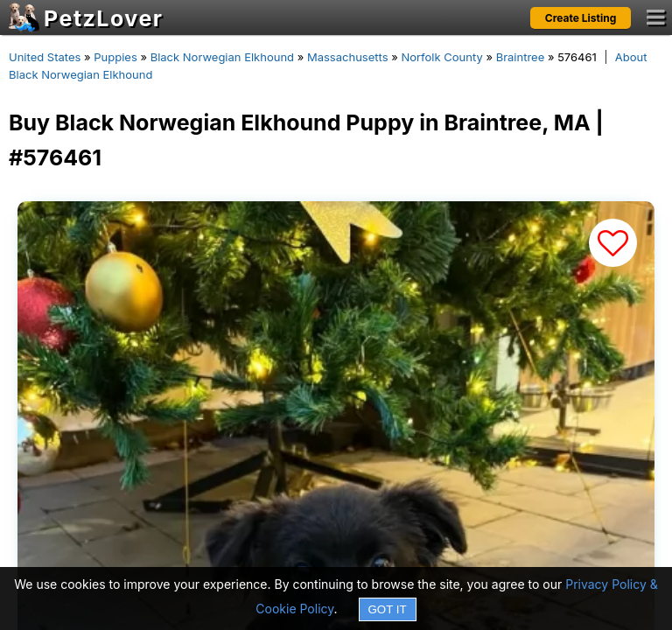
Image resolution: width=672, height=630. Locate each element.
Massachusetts (348, 57)
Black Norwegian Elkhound (222, 57)
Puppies (115, 57)
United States (45, 57)
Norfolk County (441, 57)
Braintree (521, 57)
